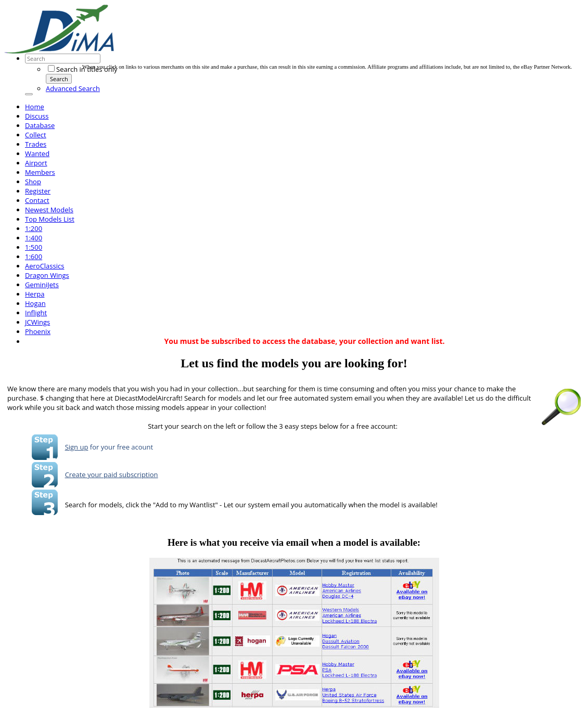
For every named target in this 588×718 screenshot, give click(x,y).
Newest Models (49, 210)
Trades (36, 144)
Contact (37, 200)
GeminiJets (42, 285)
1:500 (34, 247)
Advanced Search (73, 88)
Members (40, 172)
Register (38, 191)
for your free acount (120, 447)
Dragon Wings (47, 275)
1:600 (34, 257)
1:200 (34, 228)
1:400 (34, 238)
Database (40, 125)
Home (35, 107)
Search (59, 79)
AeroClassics (44, 266)
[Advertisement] (272, 41)
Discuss (37, 116)
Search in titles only (82, 69)
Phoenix (38, 331)
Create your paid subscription (112, 475)
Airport (36, 163)
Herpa (35, 294)
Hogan (35, 303)
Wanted (37, 153)
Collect (36, 135)
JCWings (37, 322)
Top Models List (50, 219)
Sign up (77, 447)
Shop (33, 182)
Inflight (36, 313)
